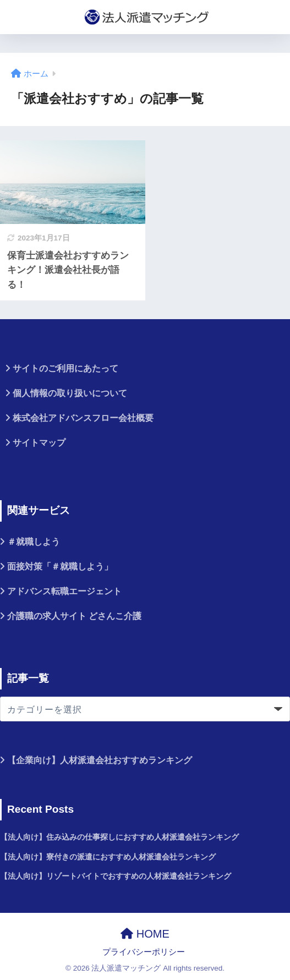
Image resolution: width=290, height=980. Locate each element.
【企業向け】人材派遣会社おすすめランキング (100, 760)
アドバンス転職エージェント (64, 591)
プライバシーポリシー (144, 952)
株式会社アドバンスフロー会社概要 (83, 418)
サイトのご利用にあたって (65, 368)
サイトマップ (39, 443)
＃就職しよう (34, 542)
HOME (145, 934)
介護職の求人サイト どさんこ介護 (74, 616)
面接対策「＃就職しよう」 (60, 566)
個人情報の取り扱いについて (70, 393)
